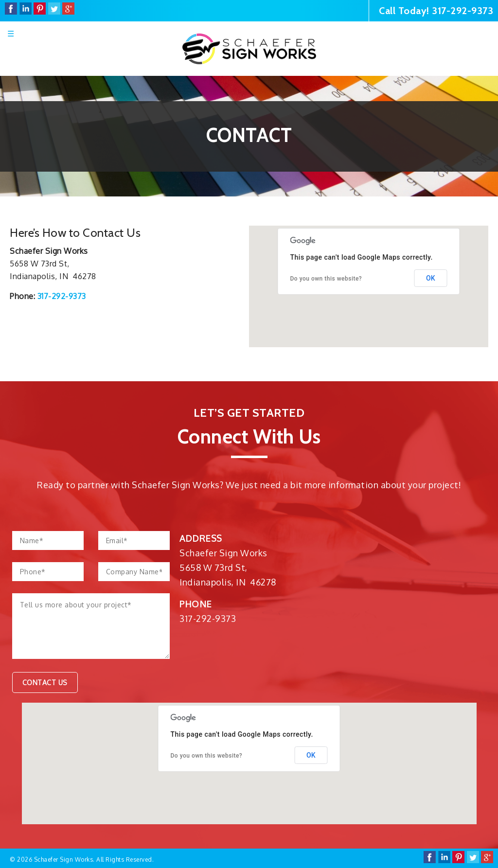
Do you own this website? (326, 279)
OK (431, 278)
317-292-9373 (462, 11)
